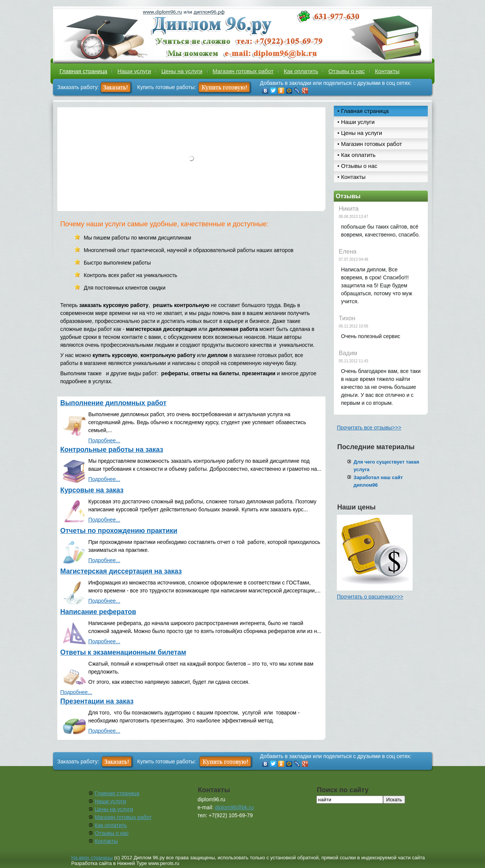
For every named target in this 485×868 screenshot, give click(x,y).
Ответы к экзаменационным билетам (123, 652)
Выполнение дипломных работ (113, 403)
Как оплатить (301, 71)
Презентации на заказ (97, 701)
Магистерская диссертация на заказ (121, 571)
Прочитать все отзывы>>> (369, 428)
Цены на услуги (182, 71)
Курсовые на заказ (92, 490)
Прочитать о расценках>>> (370, 597)
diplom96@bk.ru (234, 807)
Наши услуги (134, 71)
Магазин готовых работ (243, 71)
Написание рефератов (98, 612)
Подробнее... (104, 440)
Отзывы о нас (347, 71)
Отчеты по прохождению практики (119, 531)
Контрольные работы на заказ (112, 450)
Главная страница (83, 71)
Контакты (387, 71)
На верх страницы (92, 858)
